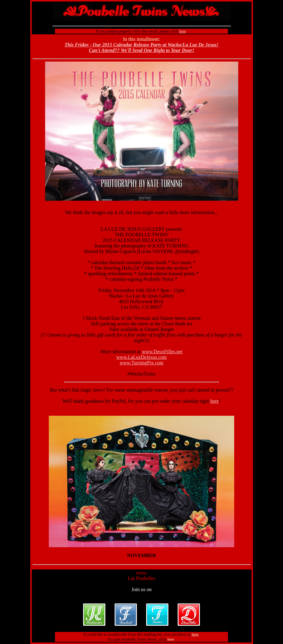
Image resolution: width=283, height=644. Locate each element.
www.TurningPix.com (141, 363)
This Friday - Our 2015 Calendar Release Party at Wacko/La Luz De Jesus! (141, 45)
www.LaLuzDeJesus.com (141, 357)
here (215, 401)
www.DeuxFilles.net (162, 352)
